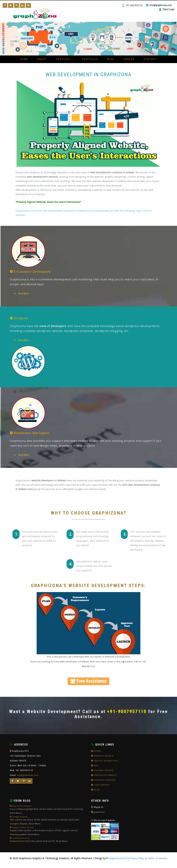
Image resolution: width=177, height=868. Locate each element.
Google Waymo (48, 822)
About (42, 59)
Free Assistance (88, 682)
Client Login (168, 9)
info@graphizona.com (161, 5)
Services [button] (64, 59)
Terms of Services (157, 859)
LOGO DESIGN (101, 786)
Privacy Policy (137, 859)
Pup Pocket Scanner (48, 811)
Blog (111, 59)
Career (129, 59)
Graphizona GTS (117, 859)
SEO (96, 766)
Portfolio (90, 59)
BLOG (97, 791)
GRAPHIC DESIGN (103, 771)
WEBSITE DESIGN (103, 757)
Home (24, 59)
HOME (97, 752)
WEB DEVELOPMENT (105, 776)
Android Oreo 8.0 (39, 841)
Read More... (22, 294)
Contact (150, 59)
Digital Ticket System (48, 832)
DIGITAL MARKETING (106, 761)
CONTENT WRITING (104, 781)
